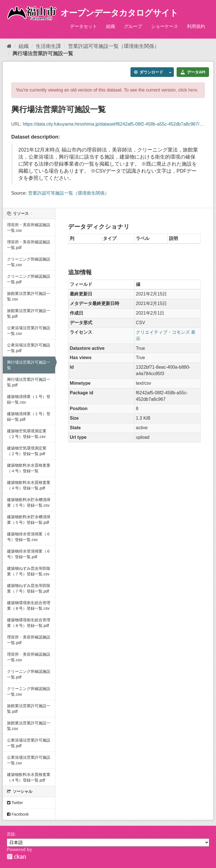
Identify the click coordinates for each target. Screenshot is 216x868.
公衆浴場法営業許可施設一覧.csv (29, 331)
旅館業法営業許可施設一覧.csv (29, 296)
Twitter (15, 803)
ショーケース (165, 26)
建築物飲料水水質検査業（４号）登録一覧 (29, 468)
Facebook (18, 814)
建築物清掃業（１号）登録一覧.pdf (29, 417)
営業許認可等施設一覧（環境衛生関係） (114, 46)
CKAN (16, 857)
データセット (84, 26)
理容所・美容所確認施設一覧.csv (29, 228)
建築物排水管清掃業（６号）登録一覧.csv (29, 537)
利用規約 (196, 26)
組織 (111, 26)
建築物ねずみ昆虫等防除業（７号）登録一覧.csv (29, 571)
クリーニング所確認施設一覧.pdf (29, 279)
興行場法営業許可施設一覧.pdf (29, 382)
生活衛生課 (48, 46)
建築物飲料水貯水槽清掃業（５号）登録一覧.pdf (29, 520)
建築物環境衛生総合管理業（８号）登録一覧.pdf (29, 623)
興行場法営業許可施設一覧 (43, 54)
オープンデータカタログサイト (119, 13)
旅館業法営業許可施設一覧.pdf (29, 313)
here (193, 90)
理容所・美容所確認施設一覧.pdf (29, 245)
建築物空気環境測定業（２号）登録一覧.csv (27, 434)
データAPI (193, 72)
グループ (133, 26)
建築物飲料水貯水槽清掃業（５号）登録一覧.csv (29, 502)
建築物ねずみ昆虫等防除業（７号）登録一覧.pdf (29, 588)
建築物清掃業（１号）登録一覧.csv (29, 399)
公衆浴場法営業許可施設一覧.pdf (29, 348)
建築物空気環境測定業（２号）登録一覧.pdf (27, 451)
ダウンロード (149, 72)
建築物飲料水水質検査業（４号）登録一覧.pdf (29, 485)
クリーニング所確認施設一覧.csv (29, 262)
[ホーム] (9, 46)
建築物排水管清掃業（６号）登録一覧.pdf (29, 554)
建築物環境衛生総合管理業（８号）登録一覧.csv (29, 606)
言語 (11, 834)
